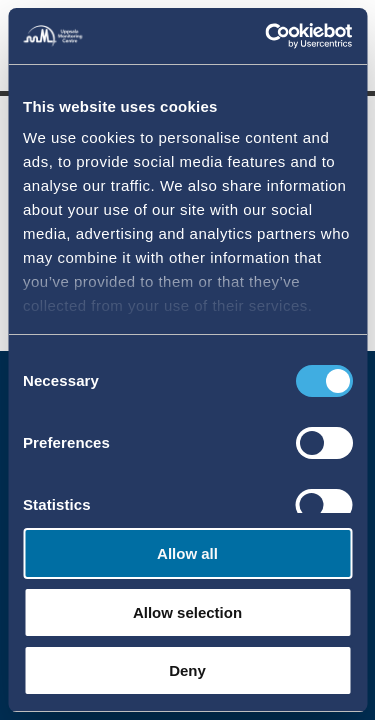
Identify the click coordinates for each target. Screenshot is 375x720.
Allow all (187, 553)
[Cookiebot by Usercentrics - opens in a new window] (267, 36)
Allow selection (187, 612)
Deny (187, 670)
